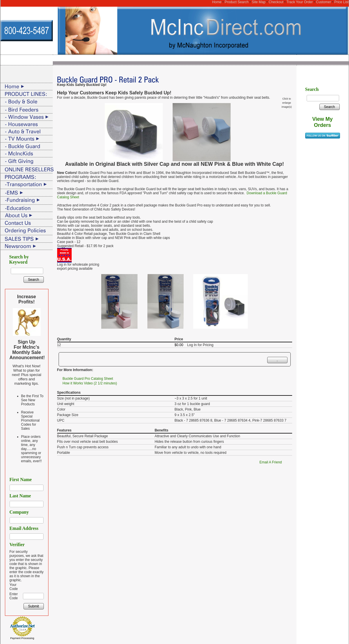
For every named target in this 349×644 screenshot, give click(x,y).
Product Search (237, 2)
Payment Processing (22, 638)
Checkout (276, 2)
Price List (341, 2)
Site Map (259, 2)
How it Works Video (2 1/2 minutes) (90, 383)
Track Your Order (300, 2)
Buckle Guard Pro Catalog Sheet (88, 379)
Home (217, 2)
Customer (323, 2)
